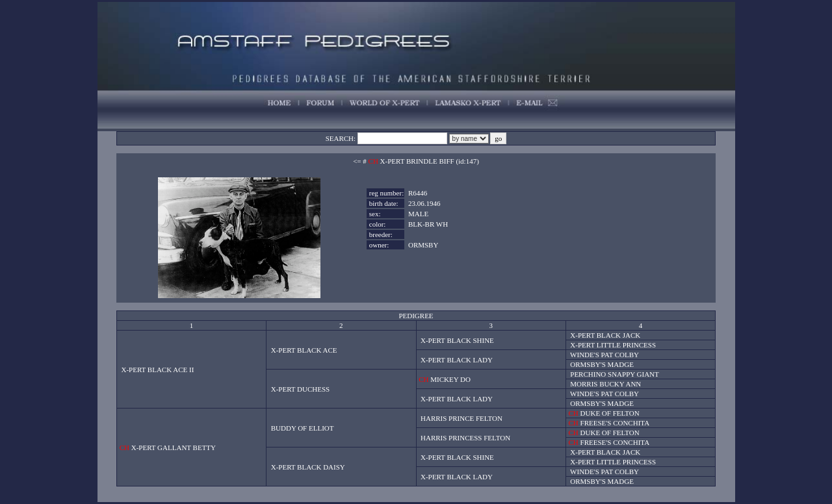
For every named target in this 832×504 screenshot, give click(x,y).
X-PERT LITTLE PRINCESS (613, 345)
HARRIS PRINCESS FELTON (465, 438)
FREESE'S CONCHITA (615, 423)
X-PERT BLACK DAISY (308, 467)
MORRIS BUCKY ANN (605, 384)
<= (357, 161)
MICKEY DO (450, 379)
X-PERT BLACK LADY (457, 360)
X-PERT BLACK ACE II (157, 370)
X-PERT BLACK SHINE (457, 340)
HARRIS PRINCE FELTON (461, 418)
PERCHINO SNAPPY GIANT (615, 374)
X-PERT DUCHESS (301, 389)
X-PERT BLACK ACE (304, 350)
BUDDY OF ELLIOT (303, 428)
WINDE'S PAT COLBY (604, 355)
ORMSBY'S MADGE (602, 364)
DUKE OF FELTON (610, 413)
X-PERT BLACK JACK (605, 335)
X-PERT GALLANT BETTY (174, 447)
